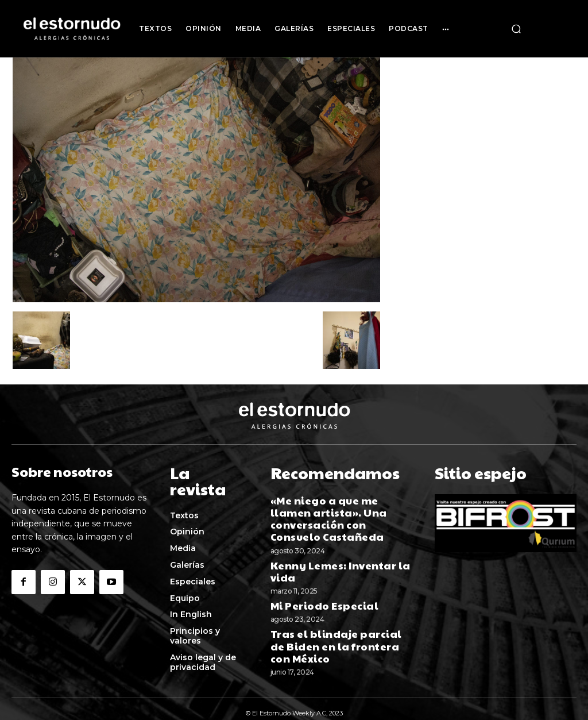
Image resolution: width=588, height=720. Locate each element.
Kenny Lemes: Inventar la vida (339, 541)
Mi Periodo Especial (315, 568)
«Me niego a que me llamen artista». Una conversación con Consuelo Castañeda (340, 506)
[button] (516, 29)
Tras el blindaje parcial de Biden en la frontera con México (330, 604)
